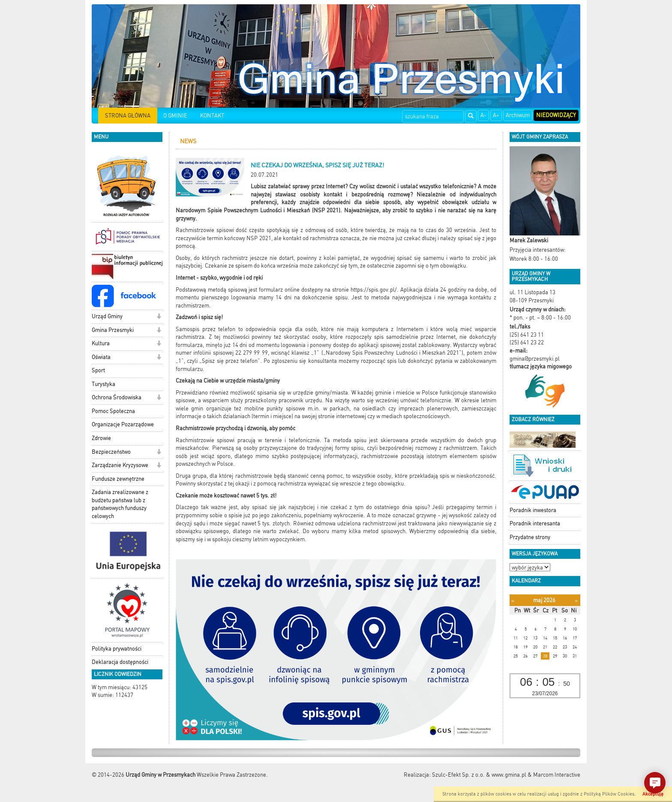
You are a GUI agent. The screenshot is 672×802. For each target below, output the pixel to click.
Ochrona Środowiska (117, 397)
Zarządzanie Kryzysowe (120, 465)
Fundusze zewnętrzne (118, 479)
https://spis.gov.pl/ (374, 290)
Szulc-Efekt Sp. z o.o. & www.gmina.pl (479, 775)
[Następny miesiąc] (576, 601)
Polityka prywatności (117, 649)
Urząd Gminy (107, 316)
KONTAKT (212, 116)
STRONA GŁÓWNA (128, 116)
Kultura (101, 343)
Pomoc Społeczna (113, 411)
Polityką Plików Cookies (609, 794)
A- (483, 115)
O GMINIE (175, 116)
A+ (496, 115)
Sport (98, 370)
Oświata (101, 357)
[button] (159, 317)
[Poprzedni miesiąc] (513, 601)
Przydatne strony (530, 537)
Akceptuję (653, 794)
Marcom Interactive (557, 775)
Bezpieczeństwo (111, 452)
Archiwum (518, 115)
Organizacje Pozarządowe (123, 424)
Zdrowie (101, 438)
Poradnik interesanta (535, 523)
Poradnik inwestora (533, 510)
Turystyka (103, 384)
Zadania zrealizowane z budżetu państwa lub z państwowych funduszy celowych (120, 504)
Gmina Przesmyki (113, 330)
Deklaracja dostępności (120, 662)
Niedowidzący (556, 115)
